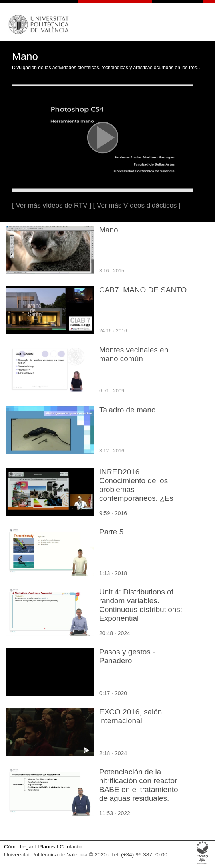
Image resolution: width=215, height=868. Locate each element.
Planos (47, 847)
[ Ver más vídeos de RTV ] (52, 205)
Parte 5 (111, 532)
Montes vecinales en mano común (134, 354)
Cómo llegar (19, 847)
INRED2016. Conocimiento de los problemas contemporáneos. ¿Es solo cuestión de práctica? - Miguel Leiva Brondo (143, 494)
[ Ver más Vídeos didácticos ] (137, 205)
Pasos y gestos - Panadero (127, 656)
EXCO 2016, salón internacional (130, 716)
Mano (109, 230)
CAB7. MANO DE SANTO (143, 290)
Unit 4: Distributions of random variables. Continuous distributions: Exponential (141, 605)
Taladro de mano (127, 410)
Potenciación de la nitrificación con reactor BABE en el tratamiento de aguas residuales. (139, 785)
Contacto (71, 847)
